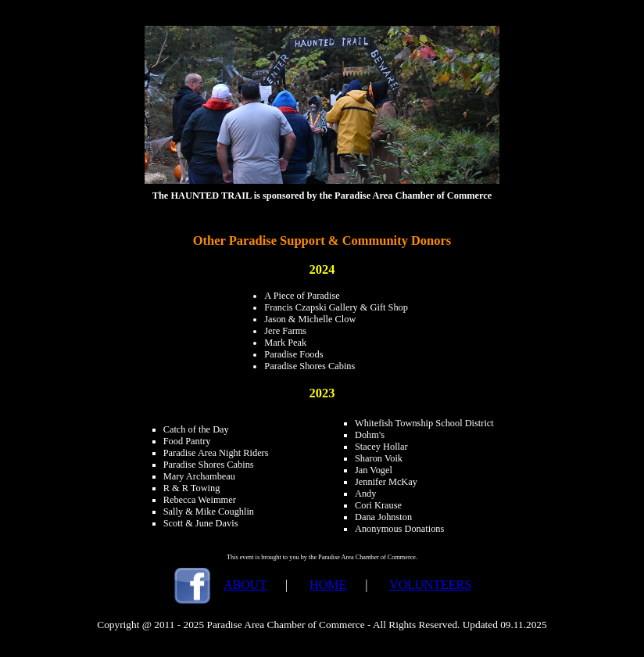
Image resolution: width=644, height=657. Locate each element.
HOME (328, 585)
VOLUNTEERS (430, 585)
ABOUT (245, 585)
